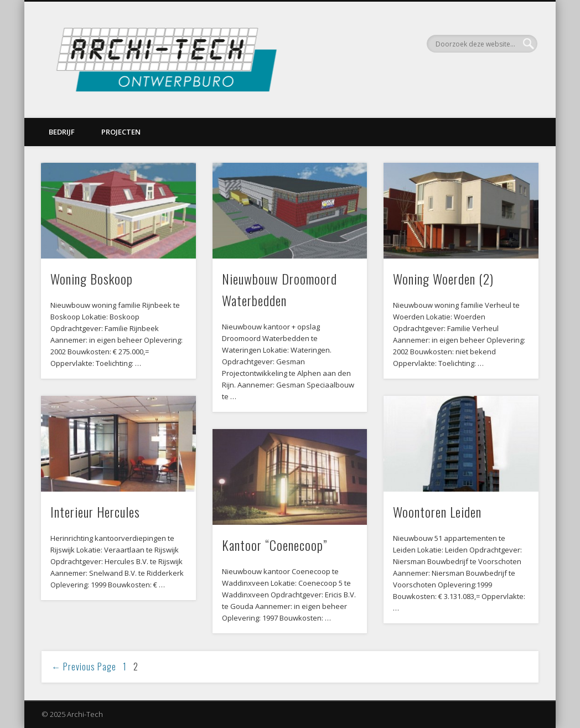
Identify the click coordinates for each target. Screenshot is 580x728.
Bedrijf (62, 132)
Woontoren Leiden (437, 512)
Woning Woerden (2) (443, 278)
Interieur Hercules (95, 512)
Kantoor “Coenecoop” (275, 545)
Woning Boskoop (92, 278)
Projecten (121, 132)
